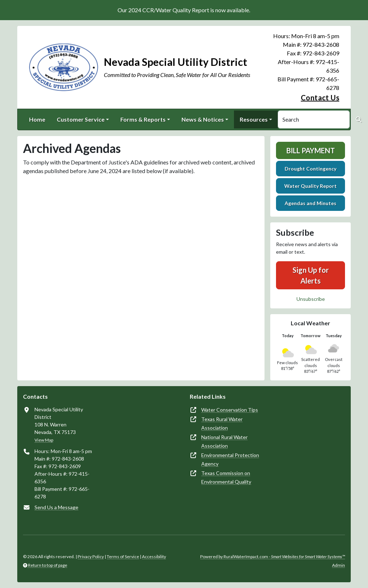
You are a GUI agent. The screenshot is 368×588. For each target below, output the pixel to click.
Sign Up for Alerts (311, 275)
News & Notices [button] (203, 119)
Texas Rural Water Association (222, 423)
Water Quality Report (310, 186)
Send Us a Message (56, 507)
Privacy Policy (91, 557)
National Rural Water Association (224, 441)
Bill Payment (311, 150)
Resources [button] (254, 119)
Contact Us (320, 98)
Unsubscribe (311, 299)
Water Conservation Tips (230, 410)
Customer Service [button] (81, 119)
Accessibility (154, 557)
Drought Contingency (310, 169)
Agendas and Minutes (310, 203)
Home (37, 119)
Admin (339, 565)
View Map (44, 440)
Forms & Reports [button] (143, 119)
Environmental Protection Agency (230, 459)
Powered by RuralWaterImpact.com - (273, 557)
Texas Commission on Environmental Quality (226, 477)
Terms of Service (123, 557)
